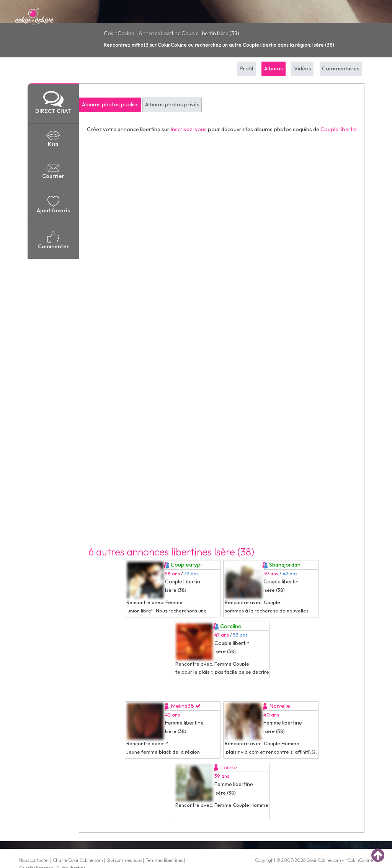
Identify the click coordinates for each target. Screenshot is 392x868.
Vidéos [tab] (303, 68)
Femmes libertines (164, 860)
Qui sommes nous (124, 860)
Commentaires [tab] (341, 68)
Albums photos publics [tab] (110, 104)
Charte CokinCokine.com (78, 860)
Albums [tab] (274, 68)
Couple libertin (339, 129)
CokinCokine (319, 860)
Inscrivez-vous (189, 129)
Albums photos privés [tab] (172, 104)
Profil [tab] (246, 68)
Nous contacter (34, 860)
